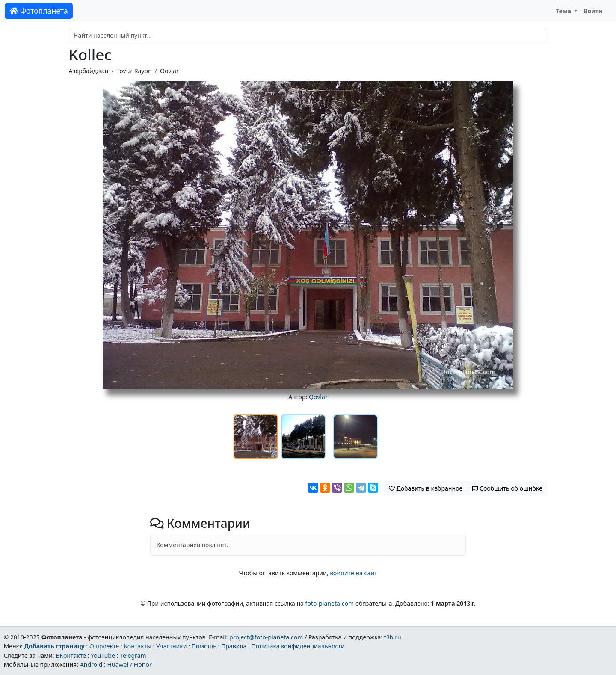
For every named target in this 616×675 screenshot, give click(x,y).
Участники (172, 646)
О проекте (104, 646)
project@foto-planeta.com (266, 637)
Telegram (133, 656)
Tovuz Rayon (134, 71)
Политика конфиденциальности (298, 646)
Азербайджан (89, 71)
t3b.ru (393, 637)
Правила (234, 646)
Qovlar (169, 71)
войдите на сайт (353, 573)
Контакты (138, 646)
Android (91, 665)
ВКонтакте (71, 656)
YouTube (103, 656)
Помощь (204, 646)
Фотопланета (39, 11)
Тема (564, 11)
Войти (593, 11)
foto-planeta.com (330, 603)
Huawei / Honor (129, 665)
